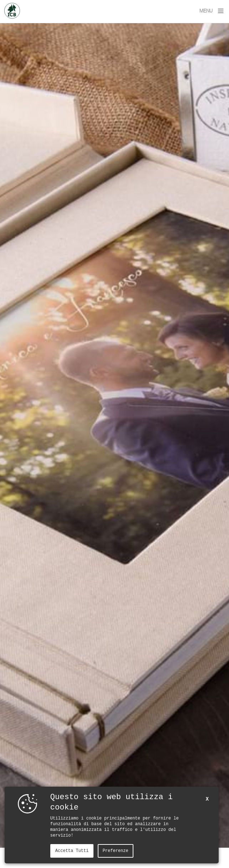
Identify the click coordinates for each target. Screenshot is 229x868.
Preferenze (116, 851)
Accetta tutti (72, 851)
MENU (212, 11)
